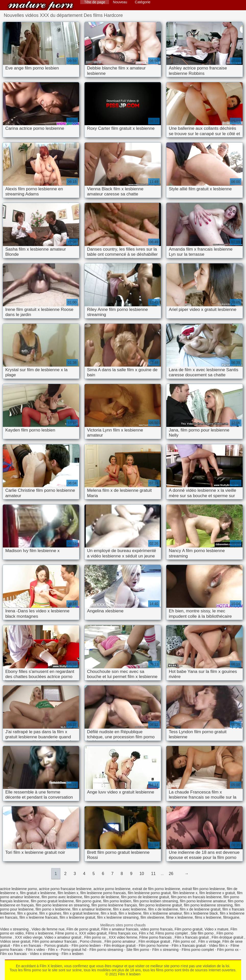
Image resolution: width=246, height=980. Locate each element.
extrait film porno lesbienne (203, 889)
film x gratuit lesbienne (81, 913)
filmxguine (231, 917)
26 (171, 874)
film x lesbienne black (201, 913)
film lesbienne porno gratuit (149, 893)
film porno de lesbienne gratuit (145, 897)
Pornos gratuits (56, 946)
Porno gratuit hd (74, 950)
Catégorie (143, 2)
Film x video (35, 950)
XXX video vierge (28, 937)
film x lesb (109, 913)
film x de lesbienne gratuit (200, 909)
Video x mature (216, 929)
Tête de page (95, 2)
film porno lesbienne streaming (208, 905)
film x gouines (50, 913)
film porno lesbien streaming (155, 901)
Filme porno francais (156, 937)
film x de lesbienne (163, 909)
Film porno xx (96, 937)
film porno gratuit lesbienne (52, 901)
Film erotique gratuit (155, 941)
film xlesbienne (152, 917)
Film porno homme (154, 946)
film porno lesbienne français (114, 905)
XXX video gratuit (93, 933)
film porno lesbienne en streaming (63, 905)
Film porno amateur (120, 941)
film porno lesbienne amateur (203, 901)
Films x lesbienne (39, 933)
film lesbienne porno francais (103, 893)
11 (154, 874)
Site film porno (202, 933)
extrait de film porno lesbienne (156, 889)
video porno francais (157, 929)
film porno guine (89, 901)
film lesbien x (68, 893)
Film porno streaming (106, 950)
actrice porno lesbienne (112, 889)
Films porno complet (172, 933)
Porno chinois (91, 941)
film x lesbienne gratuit (77, 917)
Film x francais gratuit (192, 937)
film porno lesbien (117, 901)
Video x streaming (15, 929)
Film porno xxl (185, 941)
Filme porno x (66, 933)
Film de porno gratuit (83, 929)
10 (142, 874)
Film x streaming (165, 950)
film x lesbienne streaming (118, 917)
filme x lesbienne (180, 917)
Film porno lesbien (86, 946)
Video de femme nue (48, 929)
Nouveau (120, 2)
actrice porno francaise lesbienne (65, 889)
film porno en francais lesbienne (196, 897)
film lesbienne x (185, 893)
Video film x (218, 946)
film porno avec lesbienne (62, 897)
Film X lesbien (41, 6)
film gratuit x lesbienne (38, 893)
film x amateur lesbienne (92, 909)
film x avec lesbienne (130, 909)
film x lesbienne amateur (163, 913)
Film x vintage (209, 941)
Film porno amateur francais (55, 941)
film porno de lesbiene (102, 897)
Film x (53, 950)
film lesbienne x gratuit (217, 893)
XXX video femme (123, 937)
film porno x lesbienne (53, 909)
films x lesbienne (208, 917)
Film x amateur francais (120, 929)
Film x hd (146, 933)
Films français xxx (123, 933)
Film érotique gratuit (228, 937)
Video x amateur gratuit (63, 937)
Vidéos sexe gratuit (15, 941)
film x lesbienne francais (38, 917)
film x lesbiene (130, 913)
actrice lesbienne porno (19, 889)
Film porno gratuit (189, 929)
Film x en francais (27, 946)
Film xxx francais (13, 954)
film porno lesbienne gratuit (160, 905)
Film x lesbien (73, 954)
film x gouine (27, 913)
